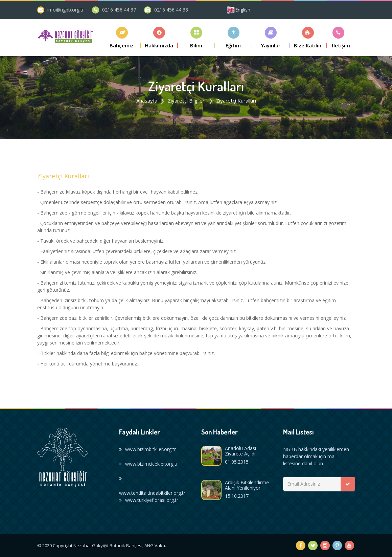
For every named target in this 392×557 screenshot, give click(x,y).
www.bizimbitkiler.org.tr (147, 449)
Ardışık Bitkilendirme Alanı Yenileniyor (247, 485)
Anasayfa (147, 101)
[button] (122, 37)
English (243, 10)
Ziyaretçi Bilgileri (187, 101)
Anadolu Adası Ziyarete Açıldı (240, 451)
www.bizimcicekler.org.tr (148, 464)
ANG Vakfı (155, 545)
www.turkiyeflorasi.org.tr (149, 500)
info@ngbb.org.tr (66, 10)
